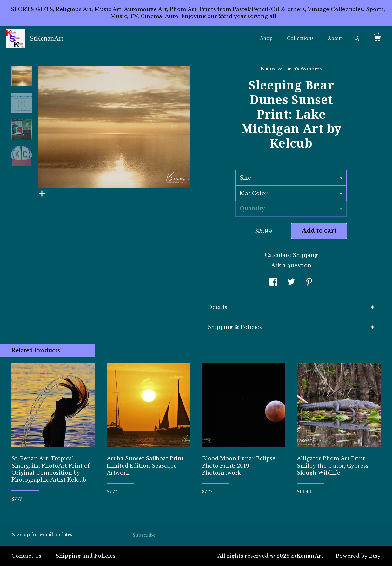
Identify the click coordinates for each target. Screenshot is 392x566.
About (335, 38)
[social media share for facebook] (273, 282)
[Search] (357, 39)
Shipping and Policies (86, 556)
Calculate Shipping (291, 255)
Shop (266, 38)
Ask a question (291, 265)
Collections (300, 38)
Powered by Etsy (358, 556)
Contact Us (26, 556)
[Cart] (377, 39)
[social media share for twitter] (291, 282)
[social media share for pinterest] (309, 282)
